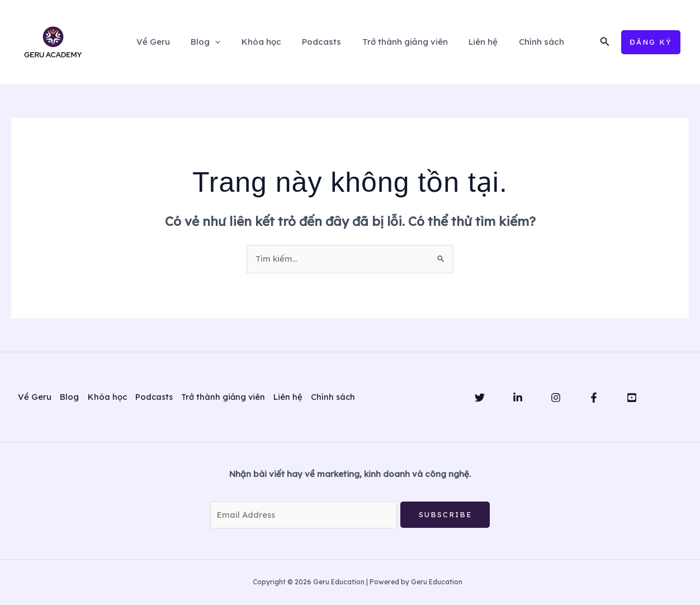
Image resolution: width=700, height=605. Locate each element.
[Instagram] (556, 398)
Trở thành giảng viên (401, 42)
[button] (605, 42)
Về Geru (165, 42)
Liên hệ (475, 42)
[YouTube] (632, 398)
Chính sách (529, 42)
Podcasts (321, 42)
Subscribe (445, 514)
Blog (214, 42)
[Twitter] (480, 398)
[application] (223, 42)
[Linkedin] (518, 398)
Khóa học (265, 42)
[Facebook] (594, 398)
